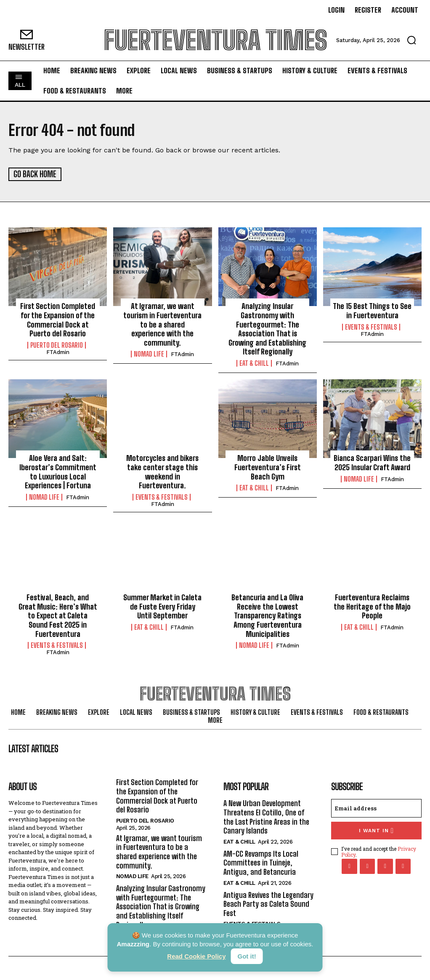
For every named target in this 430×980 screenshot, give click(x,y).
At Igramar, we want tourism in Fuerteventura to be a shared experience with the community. (162, 324)
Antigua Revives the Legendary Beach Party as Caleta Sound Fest (268, 903)
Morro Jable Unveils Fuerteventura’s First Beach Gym (268, 467)
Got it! (247, 956)
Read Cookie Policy (196, 956)
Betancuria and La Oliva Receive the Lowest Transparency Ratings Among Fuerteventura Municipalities (267, 615)
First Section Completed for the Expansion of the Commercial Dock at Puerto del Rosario (58, 319)
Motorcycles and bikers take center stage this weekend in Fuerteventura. (162, 471)
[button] (411, 40)
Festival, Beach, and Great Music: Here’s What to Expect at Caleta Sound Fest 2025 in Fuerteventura (58, 615)
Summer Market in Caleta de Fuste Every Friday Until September (162, 606)
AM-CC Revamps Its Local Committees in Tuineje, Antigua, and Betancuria (261, 862)
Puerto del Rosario (57, 345)
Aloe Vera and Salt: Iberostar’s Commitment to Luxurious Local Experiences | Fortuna (58, 471)
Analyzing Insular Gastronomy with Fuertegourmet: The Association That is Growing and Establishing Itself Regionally (267, 328)
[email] (377, 808)
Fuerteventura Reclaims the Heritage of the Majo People (372, 606)
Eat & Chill (254, 363)
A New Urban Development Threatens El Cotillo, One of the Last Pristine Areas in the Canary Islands (266, 816)
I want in (376, 830)
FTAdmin (58, 352)
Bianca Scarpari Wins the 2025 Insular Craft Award (372, 462)
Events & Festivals (371, 326)
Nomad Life (149, 354)
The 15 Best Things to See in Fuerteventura (372, 310)
